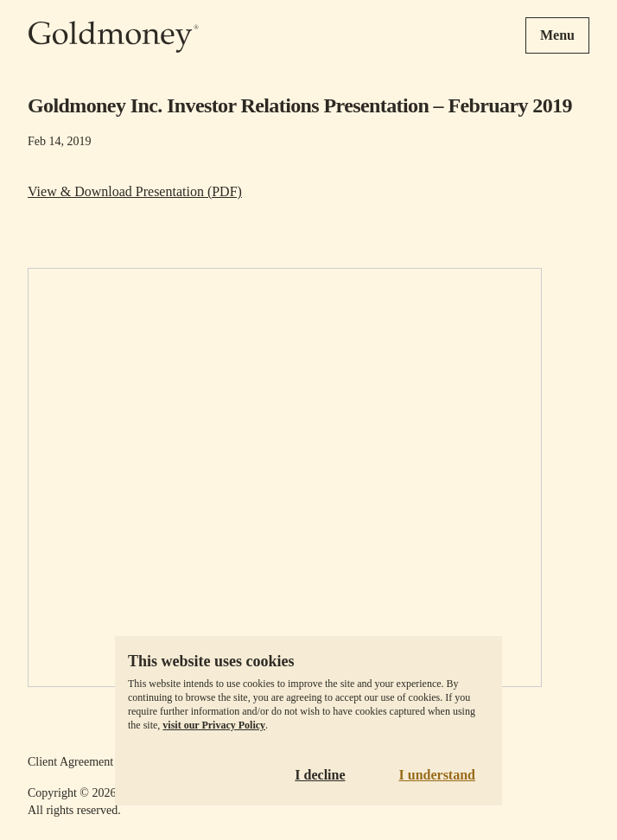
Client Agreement (70, 762)
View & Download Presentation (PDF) (135, 191)
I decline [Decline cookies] (320, 775)
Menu (557, 35)
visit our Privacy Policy (214, 725)
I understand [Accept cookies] (437, 775)
